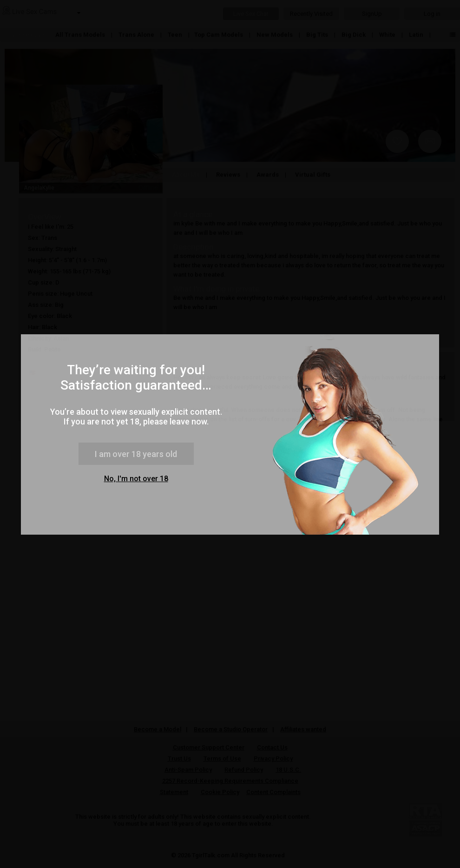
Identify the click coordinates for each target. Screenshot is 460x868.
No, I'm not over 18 (136, 479)
